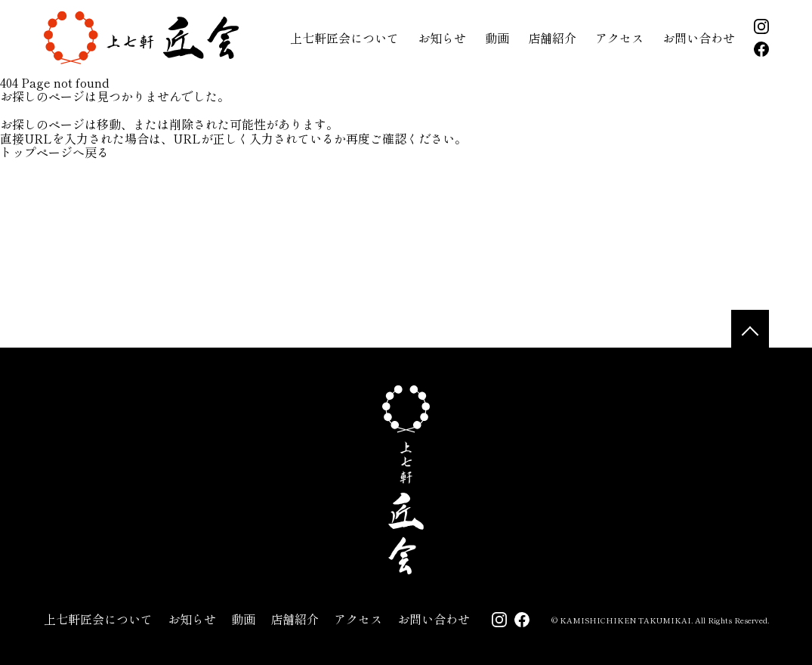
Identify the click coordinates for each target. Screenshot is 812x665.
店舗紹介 (552, 38)
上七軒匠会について (344, 38)
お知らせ (442, 38)
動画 (497, 38)
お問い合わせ (699, 38)
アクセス (619, 38)
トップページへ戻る (54, 152)
